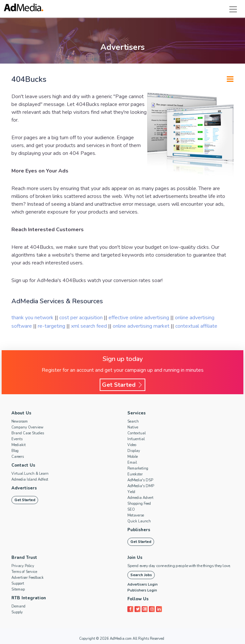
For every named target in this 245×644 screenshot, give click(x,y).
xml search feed (90, 326)
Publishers (139, 530)
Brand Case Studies (28, 433)
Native (133, 427)
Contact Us (23, 465)
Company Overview (27, 427)
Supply (17, 612)
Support (18, 584)
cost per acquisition (82, 318)
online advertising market (142, 326)
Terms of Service (24, 572)
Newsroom (20, 421)
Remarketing (138, 468)
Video (132, 445)
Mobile (133, 457)
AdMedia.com (121, 639)
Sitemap (18, 589)
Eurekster (135, 474)
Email (132, 463)
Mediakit (19, 445)
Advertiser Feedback (28, 578)
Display (134, 451)
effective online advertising (139, 318)
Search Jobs (141, 575)
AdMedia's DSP (140, 480)
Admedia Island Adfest (30, 479)
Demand (18, 606)
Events (17, 439)
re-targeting (52, 326)
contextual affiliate (196, 326)
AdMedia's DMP (141, 486)
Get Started (122, 385)
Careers (18, 457)
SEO (131, 509)
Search (133, 421)
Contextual (137, 433)
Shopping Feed (139, 504)
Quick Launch (139, 521)
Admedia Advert (140, 498)
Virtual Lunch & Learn (30, 474)
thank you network (33, 318)
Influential (136, 439)
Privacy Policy (23, 566)
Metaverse (136, 515)
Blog (15, 451)
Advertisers (24, 488)
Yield (131, 492)
